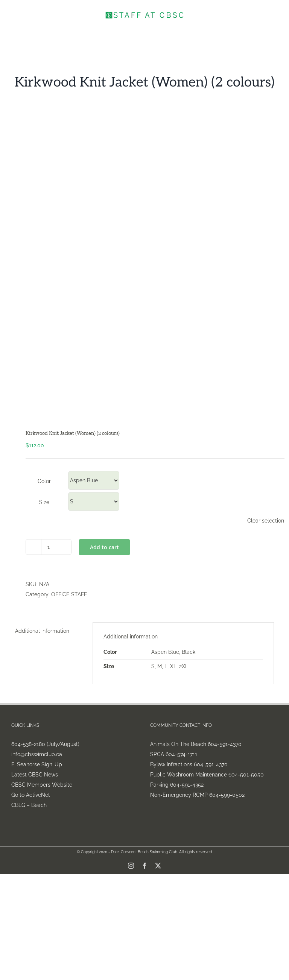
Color (44, 481)
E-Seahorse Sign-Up (37, 764)
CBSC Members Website (42, 785)
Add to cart (104, 547)
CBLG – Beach (29, 805)
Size (44, 502)
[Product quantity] (49, 547)
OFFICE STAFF (69, 594)
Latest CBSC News (35, 775)
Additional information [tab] (42, 631)
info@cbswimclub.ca (37, 754)
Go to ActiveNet (31, 795)
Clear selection (266, 521)
